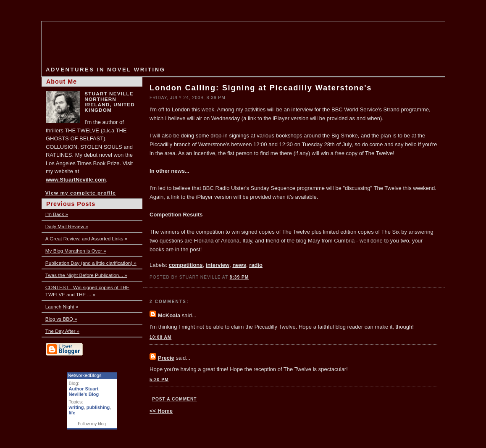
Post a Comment (174, 399)
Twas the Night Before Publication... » (86, 275)
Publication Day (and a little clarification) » (91, 263)
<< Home (161, 411)
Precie (166, 358)
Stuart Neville (109, 94)
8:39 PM (239, 277)
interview (218, 265)
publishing (98, 407)
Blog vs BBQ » (61, 319)
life (72, 413)
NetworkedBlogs (85, 375)
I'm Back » (57, 214)
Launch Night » (62, 307)
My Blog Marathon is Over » (76, 251)
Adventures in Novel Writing (105, 70)
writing (76, 407)
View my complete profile (81, 193)
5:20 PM (159, 380)
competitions (186, 265)
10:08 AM (160, 337)
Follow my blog (92, 424)
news (239, 265)
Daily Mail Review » (67, 226)
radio (256, 265)
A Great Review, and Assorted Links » (87, 238)
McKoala (169, 315)
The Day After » (62, 331)
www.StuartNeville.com (76, 180)
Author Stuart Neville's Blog (84, 391)
